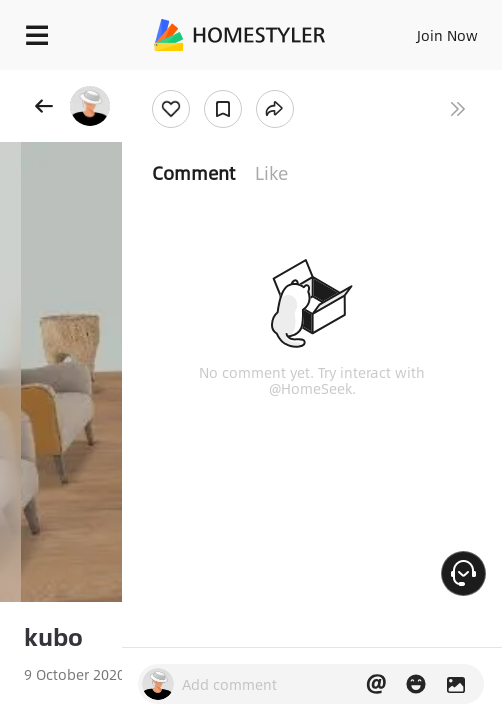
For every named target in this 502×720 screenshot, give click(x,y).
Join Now (447, 35)
